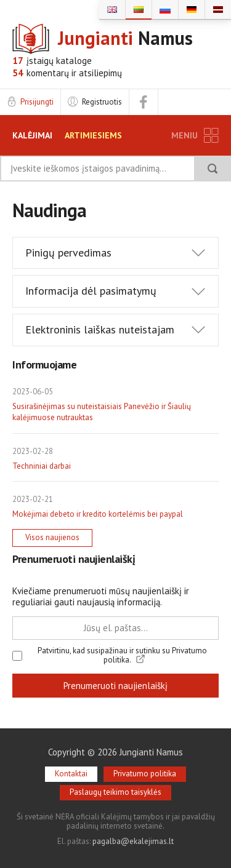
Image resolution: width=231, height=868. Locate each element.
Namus (125, 38)
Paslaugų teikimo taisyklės (115, 792)
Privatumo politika (145, 774)
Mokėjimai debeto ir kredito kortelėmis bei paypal (98, 514)
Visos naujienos (52, 537)
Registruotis (102, 102)
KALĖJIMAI (32, 135)
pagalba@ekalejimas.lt (133, 841)
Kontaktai (71, 774)
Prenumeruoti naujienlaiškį (115, 686)
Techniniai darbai (42, 466)
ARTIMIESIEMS (93, 135)
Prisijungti (37, 102)
